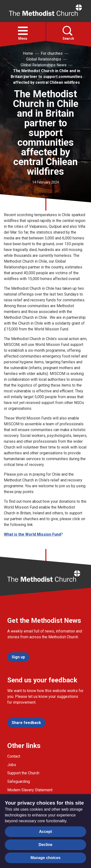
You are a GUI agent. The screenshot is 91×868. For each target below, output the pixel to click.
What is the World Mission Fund (32, 534)
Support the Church (23, 773)
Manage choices (46, 858)
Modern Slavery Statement (30, 790)
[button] (23, 31)
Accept (45, 832)
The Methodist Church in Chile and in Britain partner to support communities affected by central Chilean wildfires (46, 77)
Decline (45, 845)
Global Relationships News (44, 65)
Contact (14, 756)
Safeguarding (19, 781)
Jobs (12, 765)
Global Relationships (44, 59)
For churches (52, 53)
